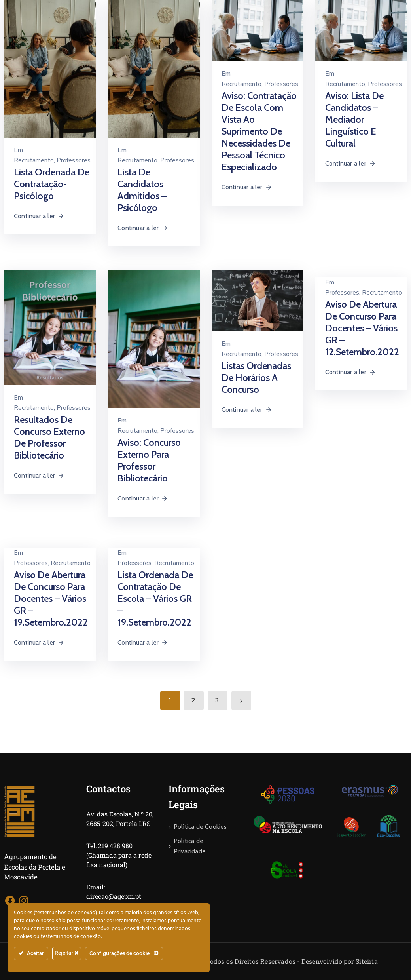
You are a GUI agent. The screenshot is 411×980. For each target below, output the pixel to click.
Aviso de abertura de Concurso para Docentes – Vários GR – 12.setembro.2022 (362, 328)
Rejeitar (67, 953)
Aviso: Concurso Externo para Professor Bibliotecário (149, 460)
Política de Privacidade (190, 846)
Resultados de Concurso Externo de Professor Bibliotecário (49, 437)
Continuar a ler (39, 216)
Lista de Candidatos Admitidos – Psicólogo (142, 190)
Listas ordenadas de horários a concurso (256, 378)
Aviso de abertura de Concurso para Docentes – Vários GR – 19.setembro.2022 (51, 598)
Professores (74, 160)
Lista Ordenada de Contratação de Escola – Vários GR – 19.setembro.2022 (155, 598)
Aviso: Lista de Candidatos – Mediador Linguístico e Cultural (354, 119)
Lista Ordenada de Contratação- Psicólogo (52, 184)
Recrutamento (34, 160)
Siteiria (367, 961)
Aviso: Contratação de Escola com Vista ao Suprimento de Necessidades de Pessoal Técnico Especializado (259, 131)
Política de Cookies (200, 827)
